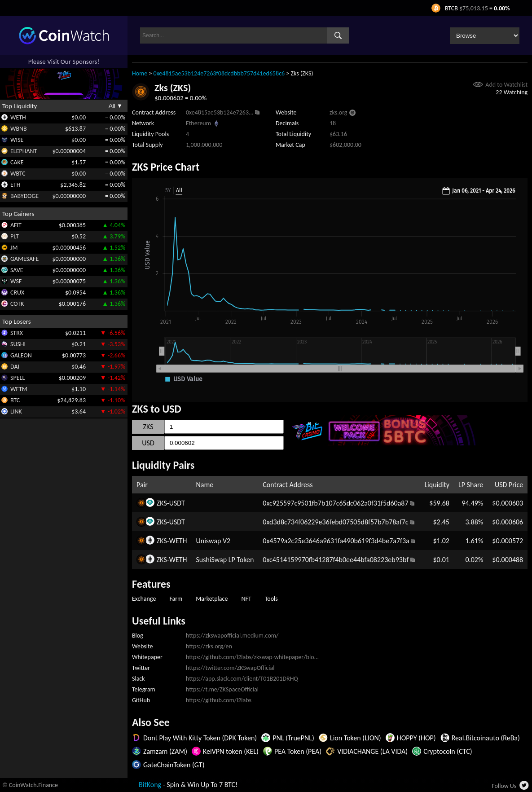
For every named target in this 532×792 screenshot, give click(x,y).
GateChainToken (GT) (174, 765)
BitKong (150, 785)
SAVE (17, 270)
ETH (15, 185)
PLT (15, 236)
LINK (16, 411)
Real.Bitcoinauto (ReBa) (486, 738)
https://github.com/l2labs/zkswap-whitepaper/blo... (252, 657)
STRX (17, 333)
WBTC (18, 174)
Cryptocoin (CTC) (448, 751)
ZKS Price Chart (166, 167)
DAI (15, 367)
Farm (176, 599)
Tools (271, 599)
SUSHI (18, 344)
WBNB (19, 129)
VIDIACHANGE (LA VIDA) (372, 751)
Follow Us (504, 786)
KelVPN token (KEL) (231, 751)
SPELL (18, 378)
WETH (18, 117)
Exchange (144, 599)
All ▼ (116, 106)
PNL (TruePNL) (293, 738)
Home (140, 73)
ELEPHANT (24, 151)
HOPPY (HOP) (416, 738)
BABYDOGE (24, 196)
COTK (17, 304)
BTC (15, 400)
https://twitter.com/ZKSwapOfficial (230, 668)
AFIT (16, 225)
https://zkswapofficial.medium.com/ (232, 636)
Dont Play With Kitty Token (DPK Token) (200, 738)
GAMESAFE (24, 259)
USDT (177, 503)
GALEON (21, 355)
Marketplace (212, 599)
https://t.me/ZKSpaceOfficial (222, 689)
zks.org (338, 112)
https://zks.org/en (209, 646)
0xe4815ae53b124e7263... (220, 112)
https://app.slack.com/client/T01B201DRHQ (242, 679)
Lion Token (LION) (356, 738)
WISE (17, 140)
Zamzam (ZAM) (165, 751)
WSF (16, 281)
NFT (246, 599)
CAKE (17, 162)
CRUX (17, 293)
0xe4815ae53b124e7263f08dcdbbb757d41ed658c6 (219, 73)
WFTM (19, 389)
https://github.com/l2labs (219, 700)
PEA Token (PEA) (298, 751)
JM (14, 248)
